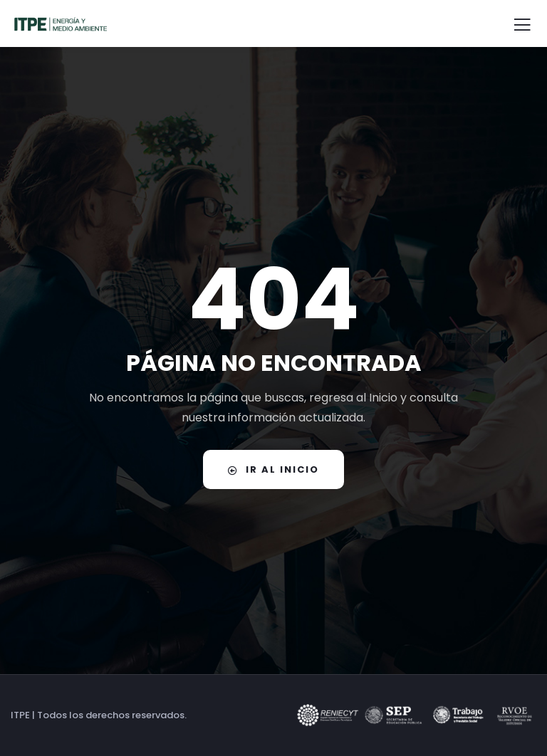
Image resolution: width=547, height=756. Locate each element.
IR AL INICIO (273, 469)
